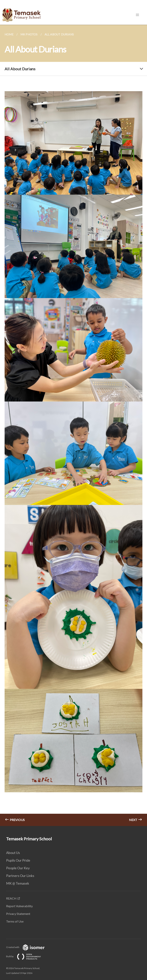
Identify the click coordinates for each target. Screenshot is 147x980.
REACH (11, 898)
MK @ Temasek (18, 883)
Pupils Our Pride (18, 860)
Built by (27, 956)
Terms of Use (15, 921)
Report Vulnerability (19, 906)
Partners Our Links (20, 876)
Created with (28, 947)
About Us (13, 853)
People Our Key (18, 868)
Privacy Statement (18, 914)
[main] (73, 425)
